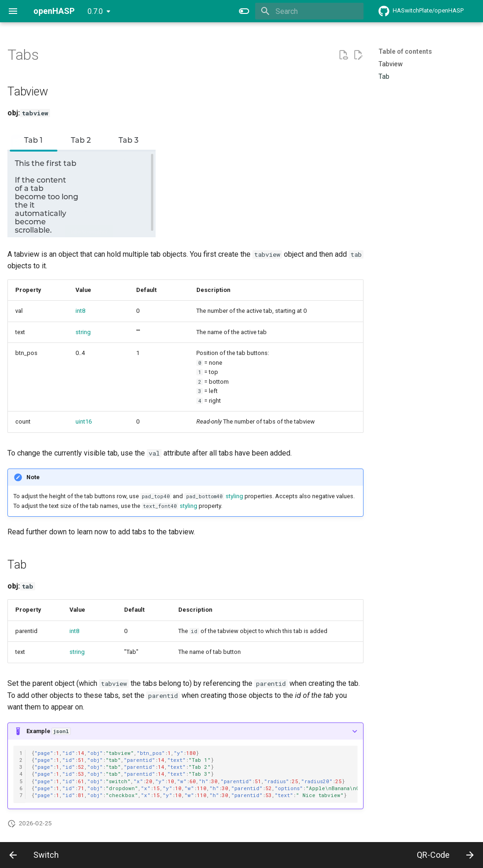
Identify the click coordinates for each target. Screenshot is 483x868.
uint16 (84, 421)
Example (48, 731)
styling (234, 496)
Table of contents (405, 51)
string (83, 332)
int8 (80, 311)
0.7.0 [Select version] (95, 11)
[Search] (309, 11)
